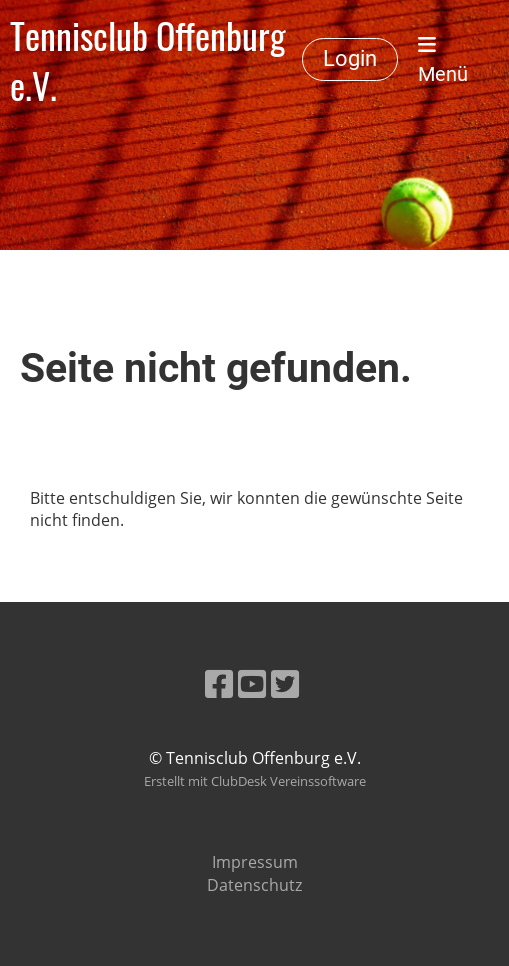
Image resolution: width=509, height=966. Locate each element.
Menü (443, 60)
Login (350, 58)
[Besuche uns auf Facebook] (219, 683)
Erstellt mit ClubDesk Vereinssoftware (255, 781)
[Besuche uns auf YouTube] (252, 683)
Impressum (255, 862)
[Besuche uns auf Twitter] (285, 683)
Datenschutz (254, 885)
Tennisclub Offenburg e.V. (148, 60)
